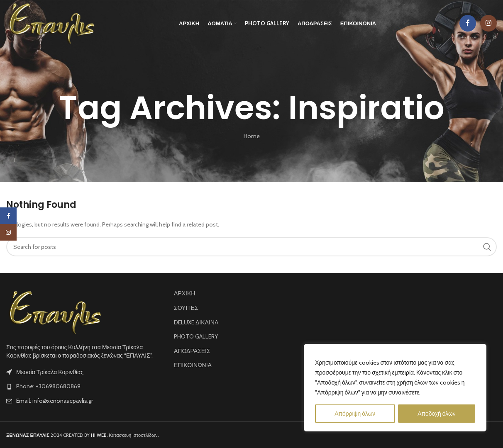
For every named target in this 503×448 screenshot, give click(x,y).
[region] (395, 388)
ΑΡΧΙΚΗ (184, 293)
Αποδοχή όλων (437, 414)
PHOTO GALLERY (196, 336)
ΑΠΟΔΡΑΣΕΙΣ (192, 351)
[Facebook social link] (468, 24)
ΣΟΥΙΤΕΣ (186, 308)
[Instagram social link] (488, 24)
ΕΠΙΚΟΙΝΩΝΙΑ (193, 365)
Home (252, 136)
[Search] (251, 247)
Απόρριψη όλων (355, 414)
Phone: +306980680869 (48, 386)
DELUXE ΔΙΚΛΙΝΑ (196, 322)
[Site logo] (51, 23)
